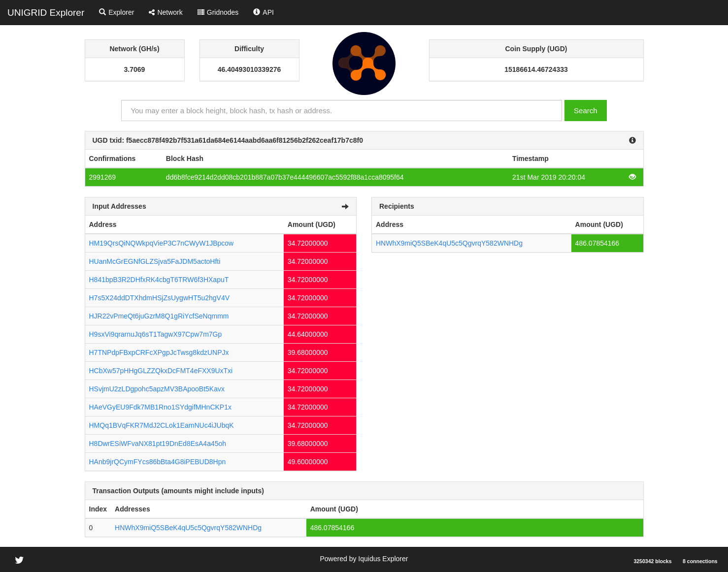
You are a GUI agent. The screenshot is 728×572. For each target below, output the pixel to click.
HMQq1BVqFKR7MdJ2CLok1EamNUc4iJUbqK (162, 425)
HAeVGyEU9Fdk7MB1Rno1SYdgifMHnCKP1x (160, 407)
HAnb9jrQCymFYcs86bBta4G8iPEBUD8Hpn (158, 462)
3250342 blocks (652, 561)
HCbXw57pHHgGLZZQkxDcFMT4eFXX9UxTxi (161, 371)
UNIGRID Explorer (46, 13)
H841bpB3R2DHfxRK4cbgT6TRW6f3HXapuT (159, 280)
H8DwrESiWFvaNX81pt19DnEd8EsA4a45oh (158, 444)
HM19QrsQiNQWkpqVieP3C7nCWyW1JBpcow (162, 243)
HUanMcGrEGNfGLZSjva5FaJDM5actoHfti (155, 261)
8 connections (700, 561)
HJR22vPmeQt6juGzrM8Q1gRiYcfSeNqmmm (159, 316)
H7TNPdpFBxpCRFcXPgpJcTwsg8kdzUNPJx (159, 352)
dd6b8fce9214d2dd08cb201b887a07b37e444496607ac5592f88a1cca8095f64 (285, 177)
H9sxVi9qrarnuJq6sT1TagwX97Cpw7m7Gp (156, 334)
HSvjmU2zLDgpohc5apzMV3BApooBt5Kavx (157, 389)
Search (586, 111)
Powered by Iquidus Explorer (364, 559)
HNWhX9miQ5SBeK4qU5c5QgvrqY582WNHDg (449, 243)
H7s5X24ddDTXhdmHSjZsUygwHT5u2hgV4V (160, 298)
